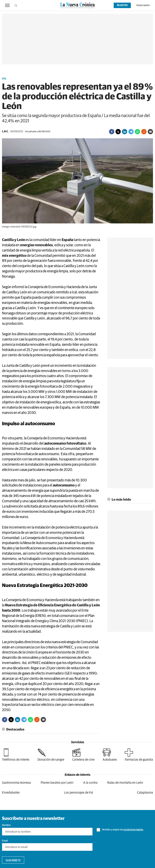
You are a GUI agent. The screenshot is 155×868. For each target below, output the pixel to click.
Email (5, 841)
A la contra (90, 783)
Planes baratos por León (57, 783)
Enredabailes (11, 793)
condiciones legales (133, 830)
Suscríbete (13, 861)
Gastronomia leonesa (16, 783)
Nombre (6, 825)
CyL (4, 79)
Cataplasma (145, 793)
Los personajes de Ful (79, 793)
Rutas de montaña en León (125, 783)
